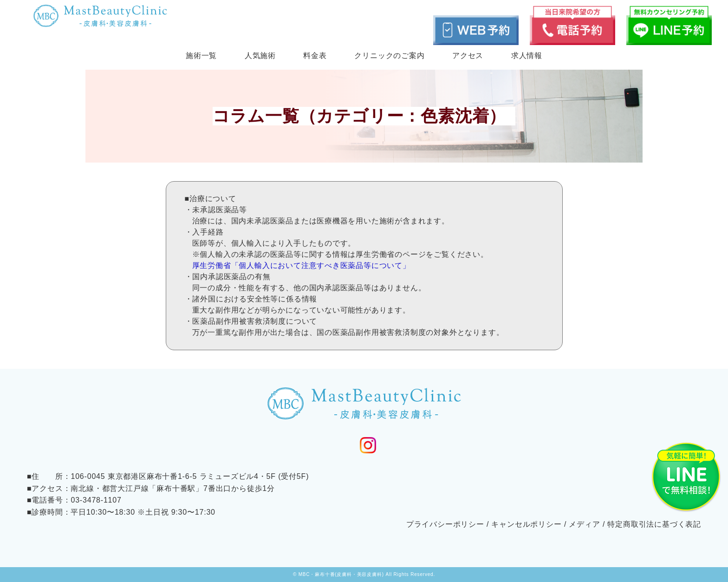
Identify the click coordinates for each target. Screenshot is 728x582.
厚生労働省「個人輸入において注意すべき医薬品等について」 (301, 265)
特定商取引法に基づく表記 (654, 524)
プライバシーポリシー (445, 524)
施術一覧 (201, 56)
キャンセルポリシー (526, 524)
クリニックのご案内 (389, 56)
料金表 (315, 56)
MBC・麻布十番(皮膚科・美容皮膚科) (341, 574)
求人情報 (527, 56)
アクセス (468, 56)
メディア (584, 524)
